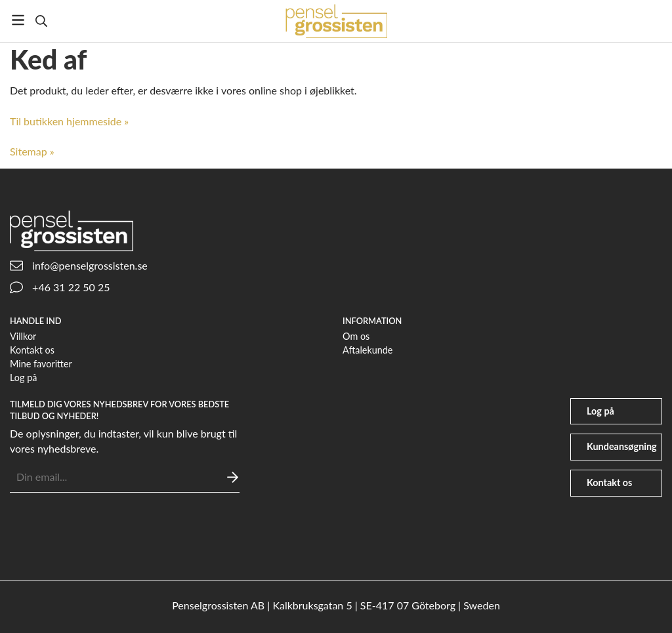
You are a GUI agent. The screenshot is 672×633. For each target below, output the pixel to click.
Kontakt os (32, 350)
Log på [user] (600, 411)
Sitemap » (32, 151)
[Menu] (18, 20)
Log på (23, 378)
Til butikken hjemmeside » (69, 121)
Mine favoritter (41, 364)
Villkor (23, 336)
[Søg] (41, 21)
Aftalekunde (367, 350)
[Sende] (233, 477)
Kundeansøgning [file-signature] (622, 446)
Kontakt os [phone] (609, 482)
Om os (356, 336)
